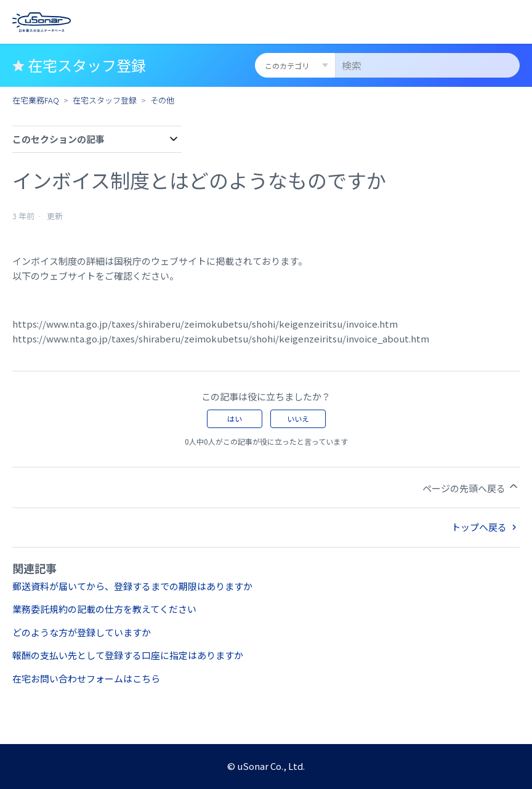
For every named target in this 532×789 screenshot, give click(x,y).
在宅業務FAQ (36, 100)
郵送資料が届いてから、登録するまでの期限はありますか (132, 586)
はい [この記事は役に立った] (235, 419)
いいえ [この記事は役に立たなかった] (298, 419)
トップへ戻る (486, 527)
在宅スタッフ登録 (105, 100)
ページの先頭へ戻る (471, 487)
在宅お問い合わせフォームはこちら (86, 678)
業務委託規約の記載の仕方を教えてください (104, 609)
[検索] (427, 65)
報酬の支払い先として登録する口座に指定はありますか (128, 655)
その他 (162, 100)
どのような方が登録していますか (82, 632)
